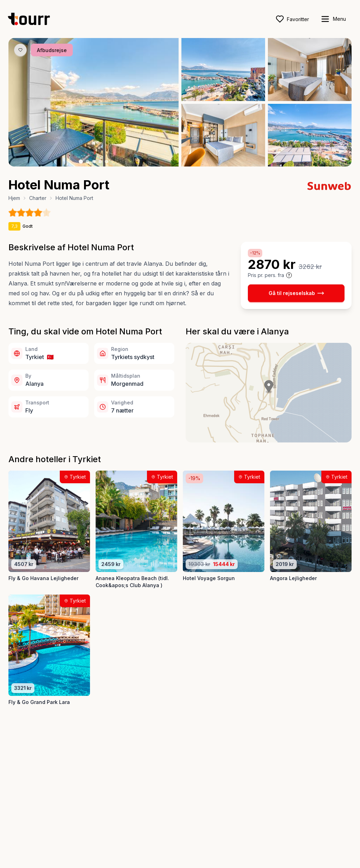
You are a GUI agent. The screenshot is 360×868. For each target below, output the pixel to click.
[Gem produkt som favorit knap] (20, 50)
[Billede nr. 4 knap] (100, 162)
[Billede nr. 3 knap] (94, 162)
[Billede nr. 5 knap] (107, 162)
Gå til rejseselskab (296, 293)
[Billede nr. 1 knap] (81, 162)
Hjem (14, 198)
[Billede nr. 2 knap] (88, 162)
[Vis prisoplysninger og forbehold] (289, 275)
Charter (38, 198)
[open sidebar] (333, 19)
